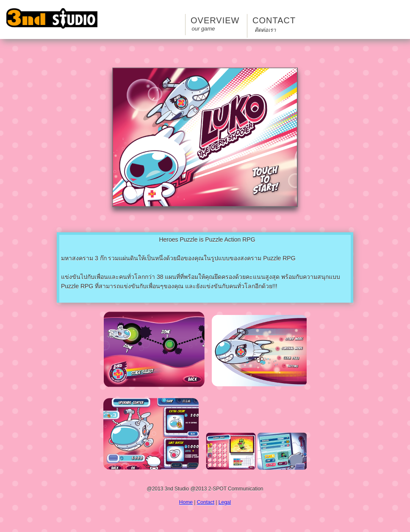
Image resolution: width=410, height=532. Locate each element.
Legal (225, 502)
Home (186, 502)
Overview (203, 24)
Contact (265, 25)
